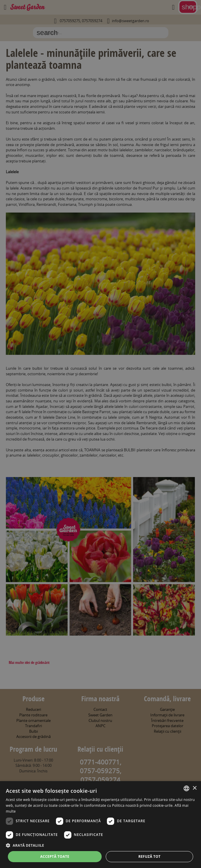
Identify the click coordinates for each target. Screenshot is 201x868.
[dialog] (100, 825)
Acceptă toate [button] (55, 856)
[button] (100, 845)
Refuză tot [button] (149, 856)
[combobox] (186, 788)
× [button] (194, 788)
